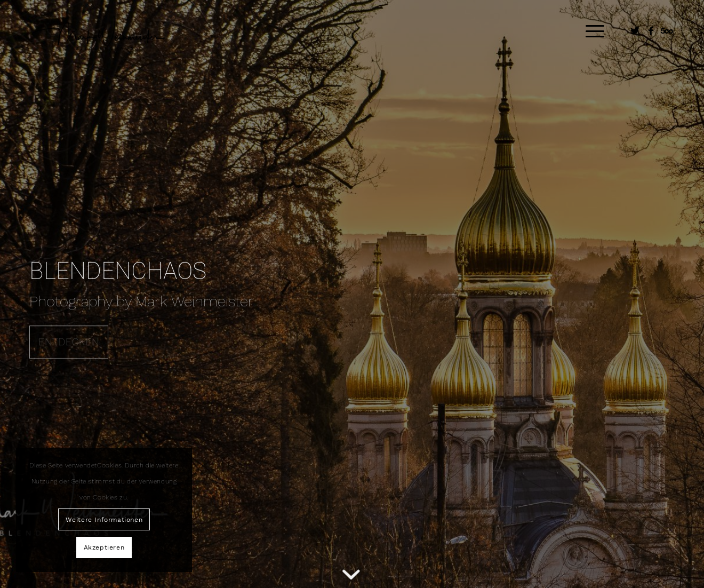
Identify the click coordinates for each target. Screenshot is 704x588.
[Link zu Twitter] (635, 31)
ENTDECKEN (69, 341)
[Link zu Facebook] (651, 31)
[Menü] (591, 31)
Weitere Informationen (104, 520)
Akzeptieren (104, 547)
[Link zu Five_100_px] (667, 31)
